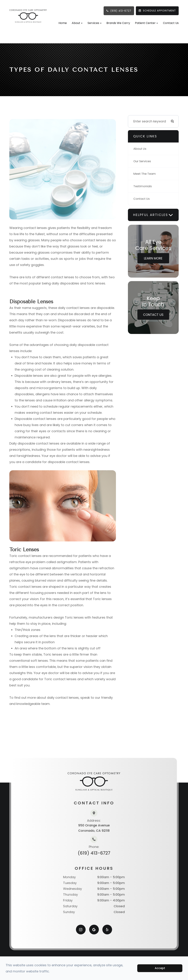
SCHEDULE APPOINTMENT (159, 11)
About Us (140, 149)
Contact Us (171, 23)
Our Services (143, 161)
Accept (160, 968)
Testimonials (143, 186)
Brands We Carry (118, 23)
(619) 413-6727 (121, 11)
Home (63, 23)
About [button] (77, 23)
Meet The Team (145, 174)
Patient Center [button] (146, 23)
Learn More (153, 258)
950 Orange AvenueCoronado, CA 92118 (94, 828)
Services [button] (95, 23)
